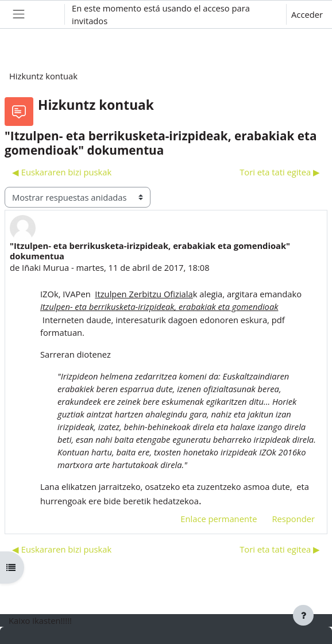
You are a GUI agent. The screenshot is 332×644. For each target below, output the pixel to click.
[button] (45, 14)
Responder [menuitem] (293, 519)
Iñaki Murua (45, 267)
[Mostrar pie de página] (303, 615)
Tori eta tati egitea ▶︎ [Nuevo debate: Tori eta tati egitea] (280, 172)
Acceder (307, 14)
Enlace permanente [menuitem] (219, 519)
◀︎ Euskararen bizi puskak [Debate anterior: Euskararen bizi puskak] (62, 172)
